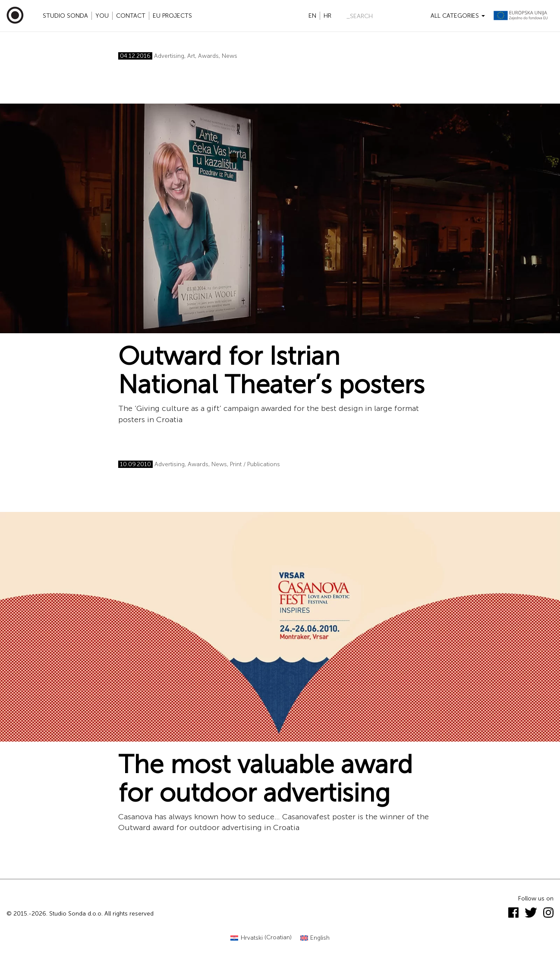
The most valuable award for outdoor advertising (265, 779)
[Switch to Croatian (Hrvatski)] (261, 938)
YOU (102, 16)
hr (327, 16)
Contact (131, 16)
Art (191, 56)
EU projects (172, 16)
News (230, 56)
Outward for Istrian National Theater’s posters (271, 370)
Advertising (169, 56)
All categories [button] (458, 16)
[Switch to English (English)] (315, 938)
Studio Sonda (65, 16)
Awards (208, 56)
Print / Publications (255, 464)
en (312, 16)
